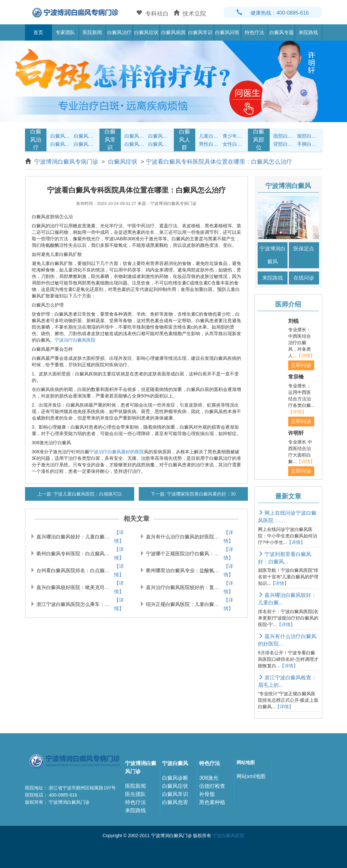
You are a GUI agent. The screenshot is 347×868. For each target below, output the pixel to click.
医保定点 (304, 249)
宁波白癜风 (175, 763)
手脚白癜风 (308, 144)
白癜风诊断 (175, 778)
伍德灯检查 (212, 786)
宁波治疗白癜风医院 (75, 340)
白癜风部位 (259, 140)
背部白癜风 (284, 144)
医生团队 (135, 794)
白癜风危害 (175, 802)
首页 (38, 32)
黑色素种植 (212, 802)
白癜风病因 (173, 32)
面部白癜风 (284, 136)
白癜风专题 (282, 32)
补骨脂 (207, 794)
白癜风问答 (227, 32)
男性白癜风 (210, 144)
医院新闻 (92, 32)
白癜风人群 (185, 140)
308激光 (209, 778)
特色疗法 (254, 32)
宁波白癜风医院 (228, 836)
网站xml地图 (251, 776)
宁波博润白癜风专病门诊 (67, 162)
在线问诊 (304, 278)
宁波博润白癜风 (273, 255)
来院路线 (308, 32)
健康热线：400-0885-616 (273, 13)
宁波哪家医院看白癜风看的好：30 (201, 494)
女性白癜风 (233, 144)
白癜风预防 (159, 144)
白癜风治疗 (119, 32)
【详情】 (119, 537)
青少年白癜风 (233, 136)
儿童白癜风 (210, 136)
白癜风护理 (135, 136)
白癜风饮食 (159, 136)
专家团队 (65, 32)
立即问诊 (301, 365)
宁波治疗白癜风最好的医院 (117, 452)
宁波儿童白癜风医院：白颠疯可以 (87, 494)
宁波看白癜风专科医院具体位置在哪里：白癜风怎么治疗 (219, 162)
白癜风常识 (200, 32)
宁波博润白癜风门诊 (141, 767)
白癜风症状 (146, 32)
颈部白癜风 (308, 136)
